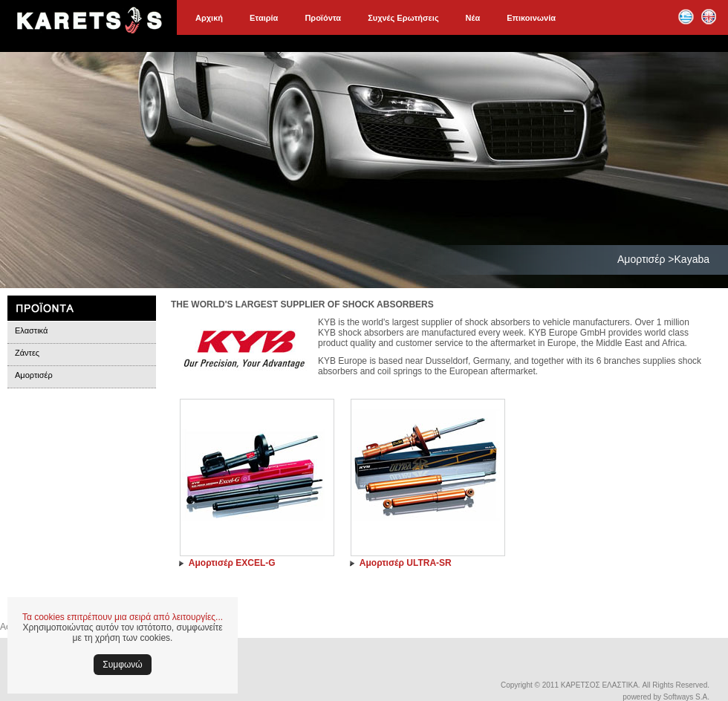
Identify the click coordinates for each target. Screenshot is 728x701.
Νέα (473, 18)
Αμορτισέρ (34, 375)
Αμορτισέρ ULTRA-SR (406, 563)
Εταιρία (264, 18)
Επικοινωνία (531, 18)
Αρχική (209, 18)
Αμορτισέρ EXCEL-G (232, 563)
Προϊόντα (323, 18)
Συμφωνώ (122, 665)
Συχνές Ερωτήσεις (403, 18)
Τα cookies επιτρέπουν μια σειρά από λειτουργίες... (123, 617)
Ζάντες (27, 353)
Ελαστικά (31, 330)
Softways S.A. (686, 697)
